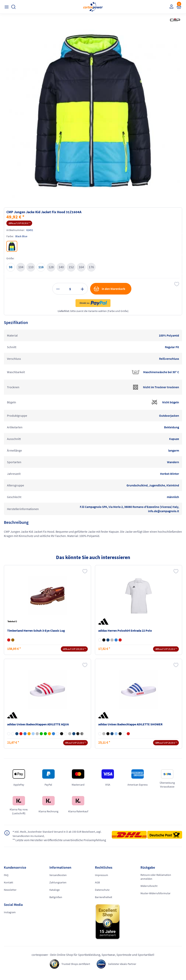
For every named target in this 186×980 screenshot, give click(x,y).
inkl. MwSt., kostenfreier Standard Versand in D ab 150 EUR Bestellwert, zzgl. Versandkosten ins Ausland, (52, 834)
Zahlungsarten (58, 887)
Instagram (10, 917)
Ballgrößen (56, 902)
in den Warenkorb (109, 289)
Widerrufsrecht (149, 891)
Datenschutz (102, 894)
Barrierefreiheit (104, 902)
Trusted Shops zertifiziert (74, 969)
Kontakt (9, 887)
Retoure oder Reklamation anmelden (156, 881)
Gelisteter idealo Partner (124, 969)
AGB (97, 887)
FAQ (6, 880)
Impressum (102, 880)
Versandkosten (58, 880)
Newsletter (10, 894)
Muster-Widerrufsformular (155, 898)
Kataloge (55, 894)
